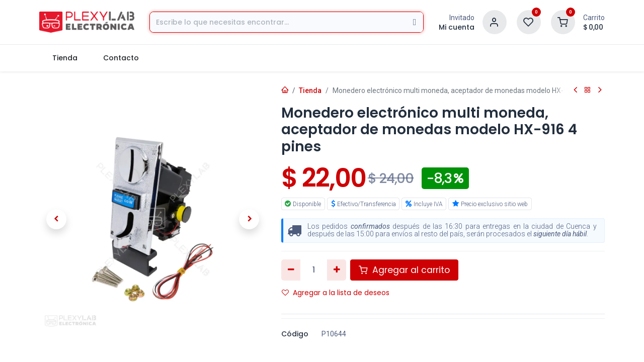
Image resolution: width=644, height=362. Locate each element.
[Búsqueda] (415, 22)
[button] (56, 219)
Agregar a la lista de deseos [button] (336, 293)
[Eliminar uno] (291, 270)
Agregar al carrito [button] (404, 270)
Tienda (310, 90)
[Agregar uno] (337, 270)
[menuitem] (65, 58)
